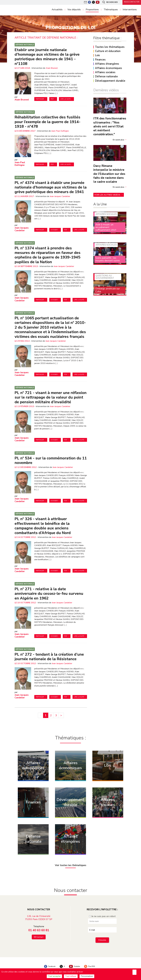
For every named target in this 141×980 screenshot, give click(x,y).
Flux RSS (91, 964)
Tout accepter (54, 976)
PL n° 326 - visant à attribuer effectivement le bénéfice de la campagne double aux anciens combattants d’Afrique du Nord (43, 524)
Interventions (130, 10)
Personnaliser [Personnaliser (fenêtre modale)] (87, 976)
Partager (40, 99)
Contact (40, 934)
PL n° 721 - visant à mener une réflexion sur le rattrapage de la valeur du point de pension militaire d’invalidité (51, 396)
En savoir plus (119, 140)
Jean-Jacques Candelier (60, 196)
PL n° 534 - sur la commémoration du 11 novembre (51, 458)
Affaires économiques (108, 68)
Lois (97, 55)
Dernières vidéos (106, 90)
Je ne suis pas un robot (102, 914)
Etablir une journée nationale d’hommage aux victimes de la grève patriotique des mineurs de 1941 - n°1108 (47, 56)
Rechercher (108, 2)
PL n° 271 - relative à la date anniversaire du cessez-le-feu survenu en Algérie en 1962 (49, 591)
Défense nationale (25, 44)
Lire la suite (66, 99)
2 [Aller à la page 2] (51, 713)
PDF (52, 99)
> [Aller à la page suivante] (61, 713)
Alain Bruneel (52, 68)
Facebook (48, 964)
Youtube (75, 964)
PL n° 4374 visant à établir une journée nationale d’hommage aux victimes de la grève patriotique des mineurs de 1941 (51, 186)
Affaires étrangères (107, 64)
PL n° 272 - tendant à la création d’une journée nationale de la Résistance (49, 654)
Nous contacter (131, 2)
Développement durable (110, 81)
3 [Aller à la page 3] (56, 713)
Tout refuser (71, 976)
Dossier (54, 229)
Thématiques (111, 10)
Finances (100, 60)
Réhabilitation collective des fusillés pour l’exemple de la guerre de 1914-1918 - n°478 (48, 121)
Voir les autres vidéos (107, 194)
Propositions (92, 10)
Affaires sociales (105, 72)
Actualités (57, 10)
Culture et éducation (108, 51)
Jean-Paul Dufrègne (60, 130)
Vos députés (74, 10)
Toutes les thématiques (110, 47)
